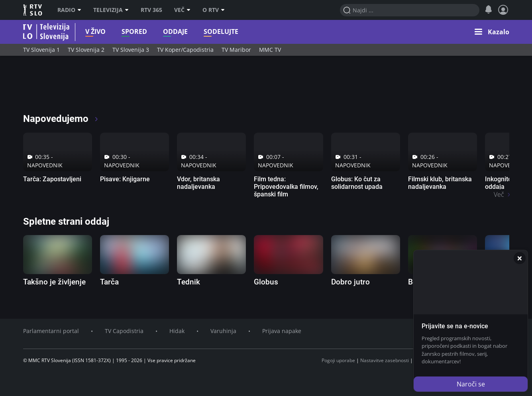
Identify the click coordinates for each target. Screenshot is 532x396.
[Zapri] (520, 258)
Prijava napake (282, 331)
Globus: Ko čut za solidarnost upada (357, 183)
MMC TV (270, 50)
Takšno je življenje (54, 282)
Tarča (109, 282)
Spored (122, 32)
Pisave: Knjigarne (125, 179)
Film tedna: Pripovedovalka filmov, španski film (286, 187)
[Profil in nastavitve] (503, 10)
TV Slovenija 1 (41, 50)
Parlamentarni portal (51, 331)
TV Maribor (236, 50)
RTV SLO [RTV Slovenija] (33, 10)
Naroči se (471, 384)
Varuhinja (223, 331)
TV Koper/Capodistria (185, 50)
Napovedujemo (61, 119)
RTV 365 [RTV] (151, 10)
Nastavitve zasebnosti (385, 360)
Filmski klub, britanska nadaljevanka (440, 183)
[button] (492, 32)
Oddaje (163, 32)
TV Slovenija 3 (131, 50)
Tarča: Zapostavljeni (52, 179)
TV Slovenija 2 (86, 50)
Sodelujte (209, 32)
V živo (83, 32)
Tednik (188, 282)
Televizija (111, 10)
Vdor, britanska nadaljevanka (198, 183)
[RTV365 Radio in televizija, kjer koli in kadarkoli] (95, 88)
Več (182, 10)
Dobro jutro (350, 282)
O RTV (214, 10)
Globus (266, 282)
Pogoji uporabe (338, 360)
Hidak (177, 331)
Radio (69, 10)
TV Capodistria (124, 331)
